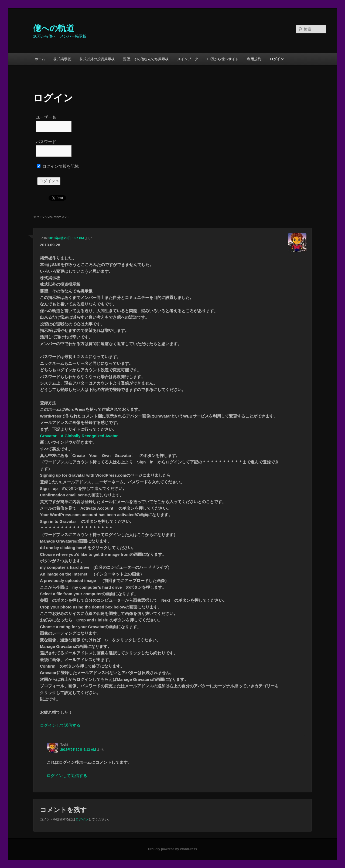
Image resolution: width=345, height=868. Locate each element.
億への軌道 (54, 28)
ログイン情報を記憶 (58, 166)
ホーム (40, 59)
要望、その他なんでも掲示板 (146, 59)
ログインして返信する (60, 725)
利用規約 (254, 59)
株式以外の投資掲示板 (97, 59)
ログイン (277, 59)
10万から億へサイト (223, 59)
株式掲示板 (62, 59)
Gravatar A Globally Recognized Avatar (79, 436)
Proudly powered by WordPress (172, 849)
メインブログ (188, 59)
